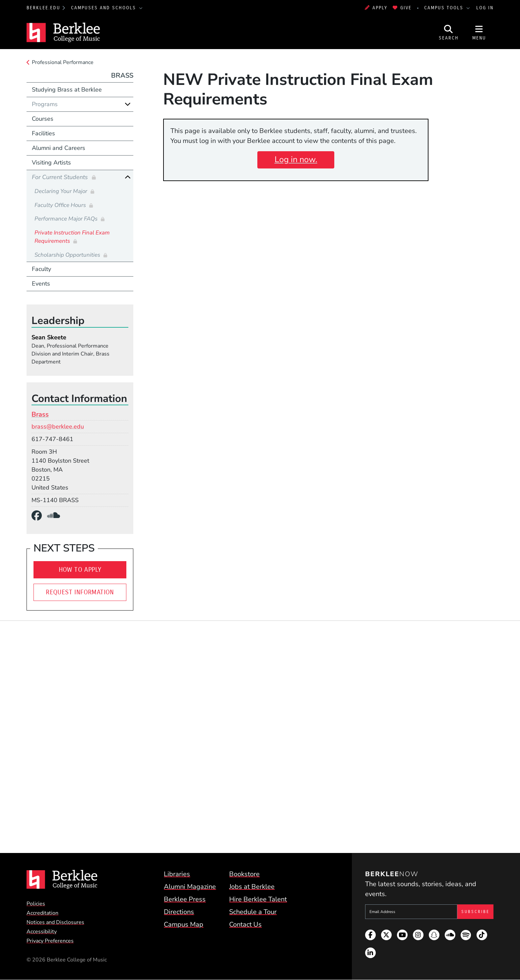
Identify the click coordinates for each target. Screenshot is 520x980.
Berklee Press (185, 899)
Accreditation (42, 913)
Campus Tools (445, 8)
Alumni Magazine (190, 887)
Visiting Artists (51, 163)
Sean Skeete (49, 337)
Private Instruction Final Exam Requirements (72, 237)
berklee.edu (43, 8)
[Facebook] (39, 516)
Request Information (80, 592)
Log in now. (296, 160)
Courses (43, 119)
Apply (376, 8)
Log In (485, 8)
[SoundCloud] (56, 516)
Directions (179, 912)
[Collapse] (128, 177)
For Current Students (61, 177)
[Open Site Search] (449, 33)
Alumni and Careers (59, 148)
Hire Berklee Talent (258, 899)
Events (41, 284)
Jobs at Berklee (252, 887)
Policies (36, 904)
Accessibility (42, 932)
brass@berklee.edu (58, 426)
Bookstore (244, 874)
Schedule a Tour (253, 912)
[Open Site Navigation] (479, 33)
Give (402, 8)
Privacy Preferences (50, 941)
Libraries (177, 874)
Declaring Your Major (62, 191)
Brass (122, 75)
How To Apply (80, 570)
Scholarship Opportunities (68, 255)
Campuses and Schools (104, 8)
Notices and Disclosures (55, 922)
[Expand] (128, 104)
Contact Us (245, 924)
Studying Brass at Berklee (67, 90)
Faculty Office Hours (61, 205)
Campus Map (184, 924)
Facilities (43, 133)
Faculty (41, 269)
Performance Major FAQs (67, 219)
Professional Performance (63, 62)
